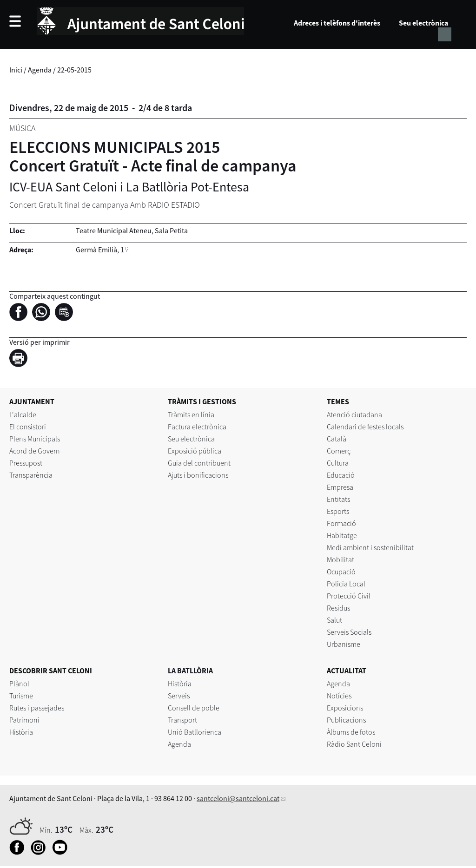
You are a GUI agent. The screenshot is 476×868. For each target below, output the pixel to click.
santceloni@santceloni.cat (238, 798)
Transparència (31, 475)
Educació (341, 475)
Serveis (179, 696)
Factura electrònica (197, 427)
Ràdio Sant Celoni (354, 744)
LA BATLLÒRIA (190, 671)
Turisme (21, 696)
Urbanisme (344, 644)
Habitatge (342, 535)
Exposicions (345, 708)
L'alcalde (23, 414)
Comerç (339, 451)
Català (337, 439)
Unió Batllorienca (195, 732)
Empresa (340, 487)
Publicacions (346, 720)
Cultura (338, 463)
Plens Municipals (35, 439)
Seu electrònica (423, 23)
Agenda (40, 70)
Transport (182, 720)
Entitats (338, 499)
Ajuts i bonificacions (198, 475)
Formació (341, 523)
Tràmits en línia (191, 414)
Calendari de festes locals (365, 427)
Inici (16, 70)
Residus (338, 608)
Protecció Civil (349, 596)
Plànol (19, 684)
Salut (334, 620)
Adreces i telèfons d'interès (337, 23)
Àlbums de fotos (351, 732)
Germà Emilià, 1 (100, 250)
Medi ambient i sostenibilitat (370, 547)
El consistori (28, 427)
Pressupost (26, 463)
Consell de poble (194, 708)
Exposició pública (195, 451)
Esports (338, 511)
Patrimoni (24, 720)
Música (22, 128)
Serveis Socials (349, 632)
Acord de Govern (35, 451)
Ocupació (341, 572)
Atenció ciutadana (354, 414)
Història (21, 732)
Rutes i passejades (37, 708)
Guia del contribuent (199, 463)
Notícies (339, 696)
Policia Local (346, 584)
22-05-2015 (74, 70)
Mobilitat (340, 559)
